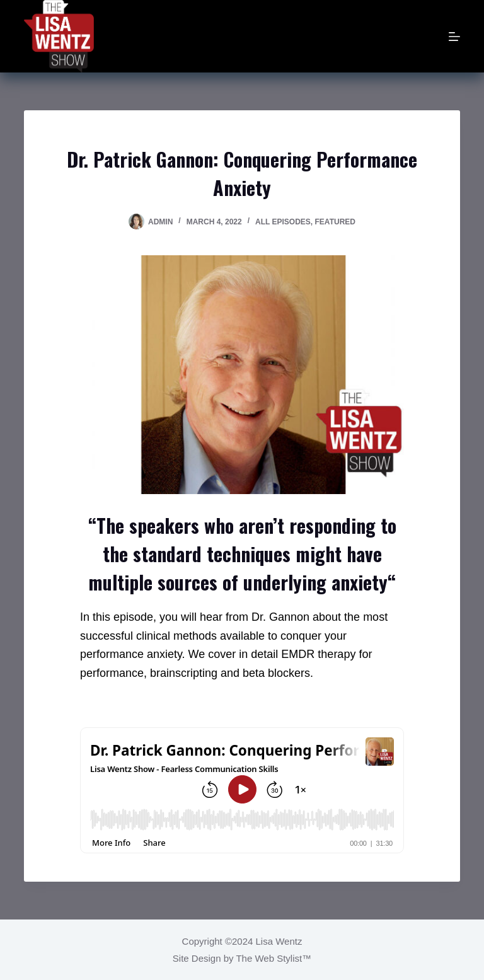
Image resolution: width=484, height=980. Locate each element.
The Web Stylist (269, 958)
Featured (335, 222)
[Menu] (454, 37)
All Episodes (283, 222)
